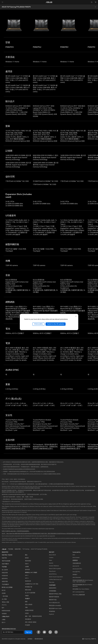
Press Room (52, 571)
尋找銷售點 (52, 611)
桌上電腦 (4, 599)
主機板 (4, 620)
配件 (3, 608)
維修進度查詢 (53, 588)
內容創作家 (5, 576)
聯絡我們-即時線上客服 (55, 594)
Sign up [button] (28, 632)
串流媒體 (27, 625)
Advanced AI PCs (77, 569)
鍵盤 (26, 602)
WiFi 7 (27, 575)
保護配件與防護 (29, 610)
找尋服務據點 (53, 591)
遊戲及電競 (5, 581)
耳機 (26, 607)
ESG (74, 555)
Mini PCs (4, 605)
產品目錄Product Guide (55, 608)
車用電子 (75, 575)
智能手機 (4, 558)
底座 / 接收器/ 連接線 (31, 622)
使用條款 (30, 639)
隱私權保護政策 (39, 639)
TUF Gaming (26, 549)
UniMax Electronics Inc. (55, 580)
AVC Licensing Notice (78, 592)
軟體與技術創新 (6, 611)
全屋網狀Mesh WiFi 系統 (32, 584)
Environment (76, 558)
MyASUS (52, 614)
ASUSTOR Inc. (53, 574)
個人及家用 (5, 570)
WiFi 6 (27, 578)
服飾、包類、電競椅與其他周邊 (33, 616)
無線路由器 (28, 581)
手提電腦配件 (5, 584)
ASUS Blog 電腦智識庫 (79, 595)
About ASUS (52, 555)
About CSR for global (55, 569)
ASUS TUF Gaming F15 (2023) (39, 549)
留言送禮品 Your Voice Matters (81, 589)
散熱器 (27, 558)
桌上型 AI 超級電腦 (30, 593)
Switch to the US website (56, 324)
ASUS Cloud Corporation (56, 577)
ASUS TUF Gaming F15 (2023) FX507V (16, 7)
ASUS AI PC (76, 566)
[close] (76, 316)
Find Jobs (52, 582)
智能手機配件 (5, 564)
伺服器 (27, 596)
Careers (51, 558)
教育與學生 (5, 579)
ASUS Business (77, 577)
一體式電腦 (5, 596)
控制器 (27, 613)
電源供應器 (28, 561)
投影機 (4, 593)
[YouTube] (44, 632)
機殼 (26, 555)
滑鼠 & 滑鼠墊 (29, 605)
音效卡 (27, 564)
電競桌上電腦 (5, 602)
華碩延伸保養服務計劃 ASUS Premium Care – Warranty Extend (83, 581)
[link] (49, 2)
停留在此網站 (38, 324)
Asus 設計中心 (76, 572)
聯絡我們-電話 (53, 600)
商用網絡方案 (29, 587)
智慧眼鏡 (4, 614)
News (51, 560)
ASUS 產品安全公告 (54, 603)
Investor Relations (54, 566)
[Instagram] (56, 632)
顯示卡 (4, 622)
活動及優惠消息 (77, 563)
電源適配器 (28, 619)
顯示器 (4, 590)
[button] (2, 2)
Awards (51, 563)
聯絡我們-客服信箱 (54, 597)
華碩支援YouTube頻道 (55, 606)
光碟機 (27, 567)
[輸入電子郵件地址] (13, 632)
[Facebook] (39, 632)
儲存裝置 (27, 570)
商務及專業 (5, 573)
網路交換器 (28, 590)
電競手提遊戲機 (6, 561)
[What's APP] (50, 632)
